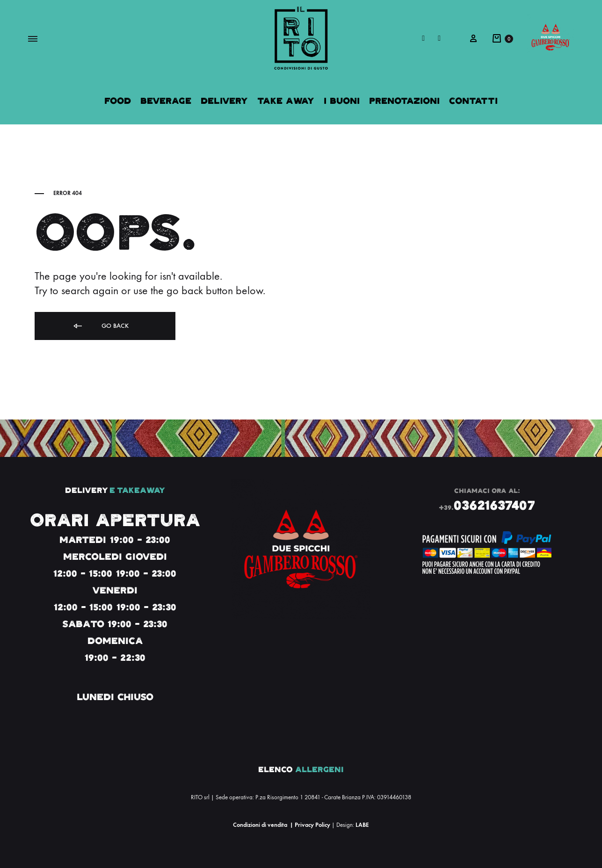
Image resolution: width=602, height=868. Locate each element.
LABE (362, 825)
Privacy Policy (312, 825)
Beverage (166, 101)
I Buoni (342, 101)
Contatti (473, 101)
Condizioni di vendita (260, 825)
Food (118, 101)
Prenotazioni (404, 101)
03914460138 (394, 797)
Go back (100, 326)
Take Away (286, 101)
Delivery (224, 101)
